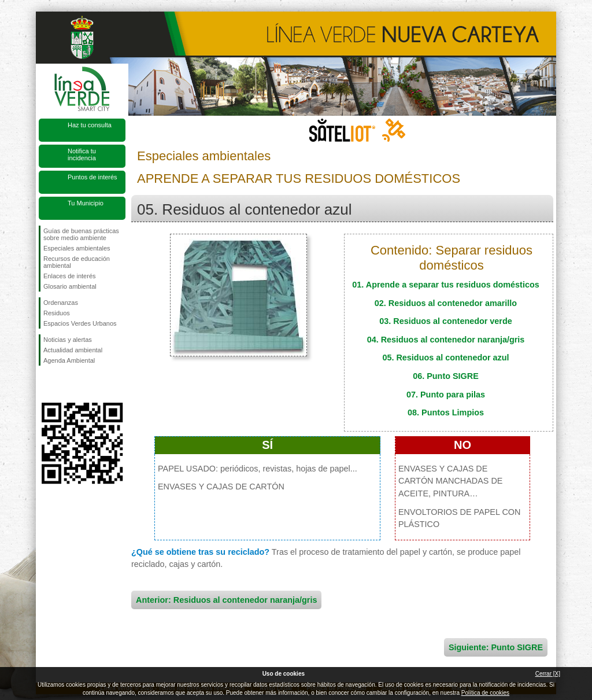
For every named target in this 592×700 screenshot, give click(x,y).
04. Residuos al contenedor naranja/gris (446, 340)
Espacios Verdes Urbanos (80, 323)
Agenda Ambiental (69, 360)
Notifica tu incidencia (82, 154)
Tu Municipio (86, 203)
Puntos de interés (92, 177)
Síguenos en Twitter (65, 384)
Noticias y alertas (68, 340)
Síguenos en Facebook (46, 384)
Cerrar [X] (548, 674)
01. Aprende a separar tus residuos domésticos (445, 285)
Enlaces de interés (70, 276)
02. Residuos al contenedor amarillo (446, 303)
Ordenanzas (61, 303)
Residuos (57, 313)
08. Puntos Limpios (446, 412)
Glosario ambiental (70, 286)
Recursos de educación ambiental (77, 262)
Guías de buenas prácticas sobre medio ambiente (81, 234)
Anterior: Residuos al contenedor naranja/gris (226, 600)
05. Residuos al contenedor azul (445, 358)
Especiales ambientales (77, 248)
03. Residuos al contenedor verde (446, 321)
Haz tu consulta (90, 125)
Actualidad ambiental (73, 350)
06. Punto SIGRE (446, 376)
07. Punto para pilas (446, 395)
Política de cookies (485, 693)
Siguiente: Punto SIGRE (496, 647)
